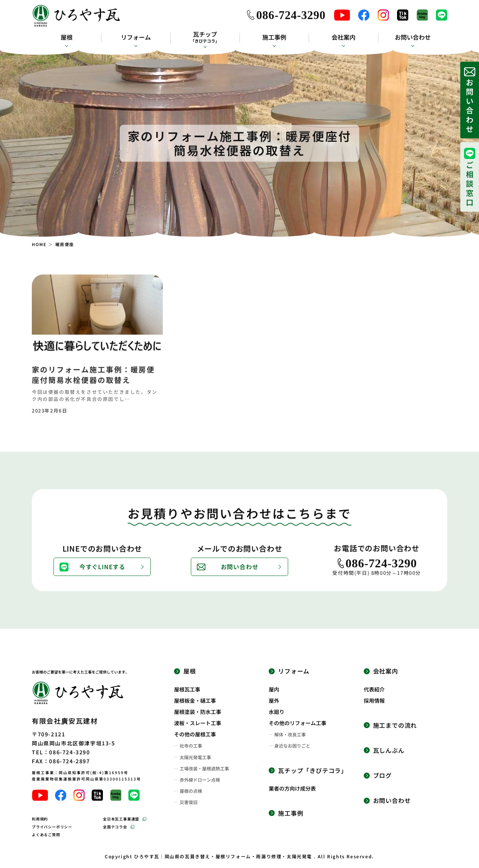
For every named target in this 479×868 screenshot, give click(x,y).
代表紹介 (374, 689)
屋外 (274, 700)
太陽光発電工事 (195, 757)
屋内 (274, 689)
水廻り (277, 712)
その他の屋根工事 (195, 734)
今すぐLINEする (102, 567)
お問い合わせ (413, 37)
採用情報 (374, 700)
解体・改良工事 (290, 734)
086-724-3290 (291, 15)
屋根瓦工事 (187, 689)
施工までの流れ (395, 725)
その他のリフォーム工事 (298, 723)
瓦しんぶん (389, 750)
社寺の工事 (191, 746)
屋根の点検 (191, 791)
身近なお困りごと (292, 746)
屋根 (67, 37)
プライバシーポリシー (52, 827)
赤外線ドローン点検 (200, 780)
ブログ (382, 775)
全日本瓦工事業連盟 (121, 819)
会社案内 (344, 37)
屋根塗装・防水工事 (198, 712)
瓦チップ (205, 37)
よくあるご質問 (46, 835)
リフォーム (136, 37)
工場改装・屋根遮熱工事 (204, 769)
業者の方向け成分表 (292, 788)
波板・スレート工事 (198, 723)
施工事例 (274, 37)
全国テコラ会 (115, 827)
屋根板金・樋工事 (195, 700)
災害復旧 (189, 802)
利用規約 (40, 819)
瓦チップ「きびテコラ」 (313, 771)
